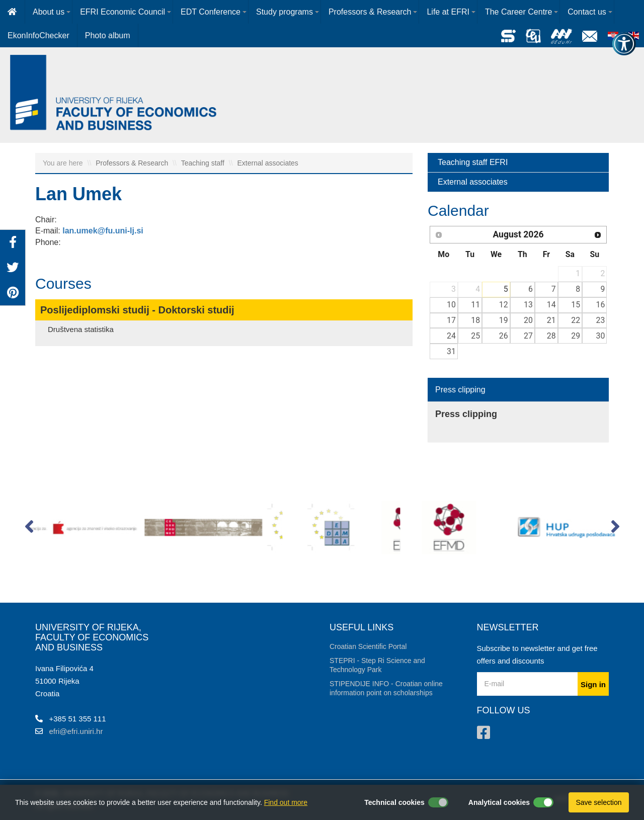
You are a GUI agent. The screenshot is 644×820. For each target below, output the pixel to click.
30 (601, 336)
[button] (29, 529)
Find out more (286, 802)
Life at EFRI (448, 12)
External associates (267, 163)
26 (504, 336)
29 (576, 336)
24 (451, 336)
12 (504, 305)
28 (551, 336)
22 (576, 320)
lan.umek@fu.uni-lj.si (103, 231)
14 (551, 305)
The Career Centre (518, 12)
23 (601, 320)
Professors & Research (370, 12)
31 (451, 351)
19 (504, 320)
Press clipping (460, 390)
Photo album (108, 35)
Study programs (285, 12)
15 (576, 305)
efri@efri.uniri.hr (76, 731)
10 (451, 305)
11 (475, 305)
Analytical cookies (499, 802)
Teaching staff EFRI (473, 162)
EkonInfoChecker (38, 35)
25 (475, 336)
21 (551, 320)
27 (528, 336)
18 (475, 320)
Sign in (593, 684)
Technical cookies (394, 802)
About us (49, 12)
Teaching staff (204, 163)
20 (528, 320)
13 (528, 305)
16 (601, 305)
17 (451, 320)
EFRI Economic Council (123, 12)
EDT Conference (211, 12)
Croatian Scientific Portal (368, 646)
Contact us (587, 12)
